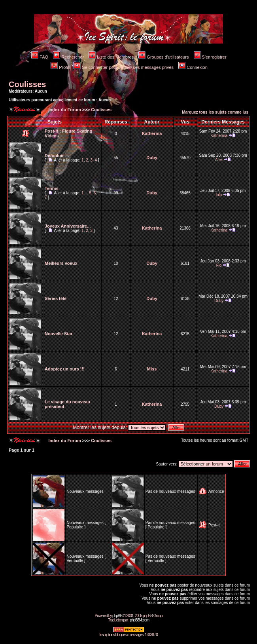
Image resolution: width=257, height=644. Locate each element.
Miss (152, 369)
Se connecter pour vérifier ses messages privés (124, 67)
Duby (152, 158)
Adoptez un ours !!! (65, 369)
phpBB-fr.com (139, 620)
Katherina (152, 133)
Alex (219, 160)
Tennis (52, 188)
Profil (60, 67)
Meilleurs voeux (61, 263)
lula (219, 195)
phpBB (117, 616)
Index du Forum (64, 110)
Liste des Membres (111, 57)
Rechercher (68, 57)
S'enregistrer (210, 57)
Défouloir (54, 156)
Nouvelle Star (59, 334)
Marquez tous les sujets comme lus (215, 112)
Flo (219, 265)
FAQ (40, 57)
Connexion (193, 67)
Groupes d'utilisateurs (163, 57)
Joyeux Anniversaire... (68, 226)
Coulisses (27, 84)
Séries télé (56, 298)
